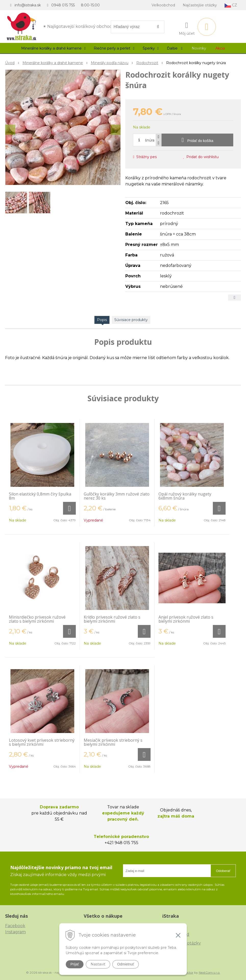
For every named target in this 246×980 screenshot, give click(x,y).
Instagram (15, 932)
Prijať (75, 964)
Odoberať (223, 871)
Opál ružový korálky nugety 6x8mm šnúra (185, 496)
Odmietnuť (126, 964)
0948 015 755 (63, 5)
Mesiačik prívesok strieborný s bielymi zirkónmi (113, 742)
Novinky (199, 48)
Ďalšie (175, 48)
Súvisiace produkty (131, 320)
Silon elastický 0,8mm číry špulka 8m (40, 496)
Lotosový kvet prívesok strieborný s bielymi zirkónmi (42, 742)
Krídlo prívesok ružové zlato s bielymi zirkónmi (112, 619)
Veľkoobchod (163, 5)
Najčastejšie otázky (200, 5)
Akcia (220, 48)
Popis (102, 320)
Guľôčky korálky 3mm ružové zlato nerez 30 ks (117, 496)
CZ (231, 5)
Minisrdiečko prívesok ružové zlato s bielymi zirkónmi (37, 619)
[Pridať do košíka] (197, 140)
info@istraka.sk (28, 5)
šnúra (150, 140)
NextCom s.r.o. (210, 972)
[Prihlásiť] (187, 28)
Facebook (15, 926)
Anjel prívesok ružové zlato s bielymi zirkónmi (186, 619)
